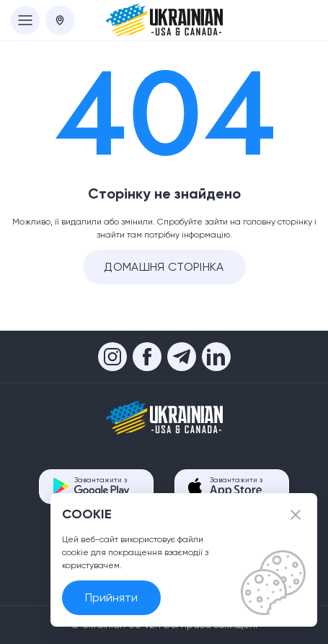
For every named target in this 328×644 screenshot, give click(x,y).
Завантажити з (102, 486)
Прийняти (111, 597)
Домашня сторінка (164, 267)
